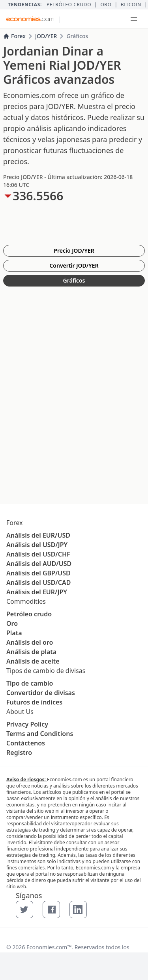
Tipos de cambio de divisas (46, 671)
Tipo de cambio (30, 683)
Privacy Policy (27, 724)
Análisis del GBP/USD (38, 573)
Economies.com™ (49, 947)
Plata (14, 633)
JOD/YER (46, 36)
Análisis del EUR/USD (38, 535)
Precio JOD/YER (74, 251)
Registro (19, 753)
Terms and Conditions (40, 734)
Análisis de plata (31, 652)
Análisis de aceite (33, 661)
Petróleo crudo (69, 5)
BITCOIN (131, 5)
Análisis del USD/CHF (38, 554)
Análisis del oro (30, 642)
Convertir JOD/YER (74, 265)
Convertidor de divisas (41, 693)
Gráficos (74, 280)
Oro (106, 5)
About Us (20, 712)
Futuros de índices (34, 702)
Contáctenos (26, 743)
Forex (14, 36)
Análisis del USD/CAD (38, 582)
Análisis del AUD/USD (39, 564)
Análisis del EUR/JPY (37, 592)
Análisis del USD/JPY (37, 545)
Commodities (26, 601)
